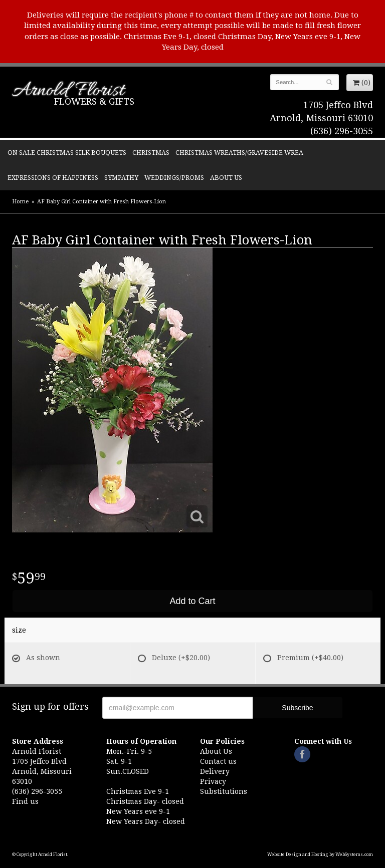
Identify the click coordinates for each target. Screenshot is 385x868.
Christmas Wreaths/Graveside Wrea (239, 153)
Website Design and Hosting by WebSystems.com (320, 854)
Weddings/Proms (174, 178)
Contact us (218, 761)
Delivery (215, 771)
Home (20, 202)
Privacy (213, 781)
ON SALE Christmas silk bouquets (67, 153)
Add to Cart (192, 601)
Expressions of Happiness (53, 178)
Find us (25, 801)
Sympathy (121, 178)
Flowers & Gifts (94, 101)
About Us (226, 178)
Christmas (151, 153)
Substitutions (224, 791)
